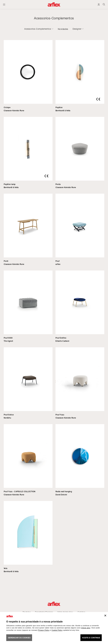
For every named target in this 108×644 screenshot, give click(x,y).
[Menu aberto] (4, 4)
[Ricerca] (104, 4)
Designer (77, 29)
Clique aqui (86, 628)
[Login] (99, 4)
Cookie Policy (57, 630)
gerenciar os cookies (19, 638)
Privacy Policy (44, 630)
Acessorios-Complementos (38, 29)
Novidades (63, 29)
